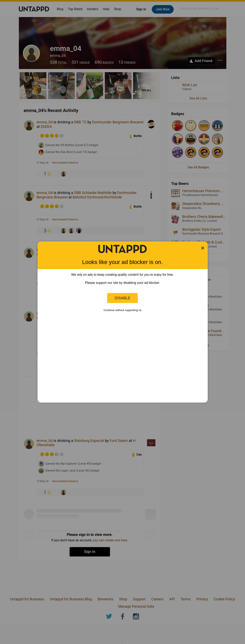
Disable (123, 298)
